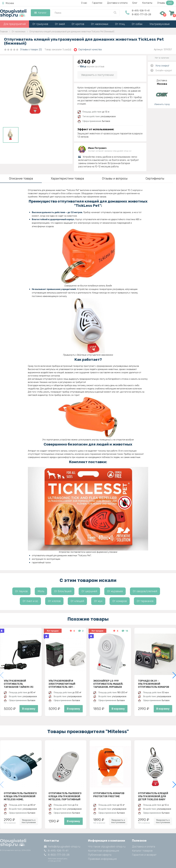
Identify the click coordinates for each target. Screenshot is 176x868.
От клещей (77, 601)
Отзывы (166, 3)
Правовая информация (102, 859)
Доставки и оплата (117, 3)
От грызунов (40, 24)
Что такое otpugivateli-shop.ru (107, 847)
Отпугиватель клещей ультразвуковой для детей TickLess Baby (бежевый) (153, 796)
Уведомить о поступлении (97, 75)
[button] (174, 675)
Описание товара (21, 178)
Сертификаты (155, 178)
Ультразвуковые (160, 24)
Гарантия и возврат (144, 855)
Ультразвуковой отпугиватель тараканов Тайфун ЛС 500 (19, 684)
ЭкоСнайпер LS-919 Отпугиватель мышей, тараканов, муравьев (108, 684)
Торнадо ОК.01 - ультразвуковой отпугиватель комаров (154, 684)
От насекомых (100, 24)
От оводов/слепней (145, 591)
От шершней (89, 591)
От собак (137, 24)
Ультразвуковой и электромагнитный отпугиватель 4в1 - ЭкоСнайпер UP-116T (62, 684)
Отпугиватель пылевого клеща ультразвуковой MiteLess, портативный (65, 796)
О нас (84, 3)
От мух (98, 601)
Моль (41, 591)
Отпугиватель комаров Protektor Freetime (109, 795)
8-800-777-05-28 (141, 14)
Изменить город (162, 104)
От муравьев (115, 591)
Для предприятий (15, 24)
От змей (60, 24)
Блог (135, 3)
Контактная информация (103, 851)
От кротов (78, 24)
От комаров (120, 601)
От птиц (120, 24)
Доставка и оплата (144, 847)
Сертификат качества (88, 50)
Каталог (40, 13)
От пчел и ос (30, 601)
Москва (8, 3)
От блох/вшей (63, 591)
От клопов (54, 601)
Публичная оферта (100, 855)
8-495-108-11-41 (141, 11)
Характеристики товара (67, 178)
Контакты (147, 3)
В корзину (29, 709)
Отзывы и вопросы (115, 178)
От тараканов (145, 601)
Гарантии (97, 3)
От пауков (21, 591)
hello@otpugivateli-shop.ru (62, 847)
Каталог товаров (142, 851)
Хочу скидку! (162, 66)
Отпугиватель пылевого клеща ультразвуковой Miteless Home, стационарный (20, 796)
